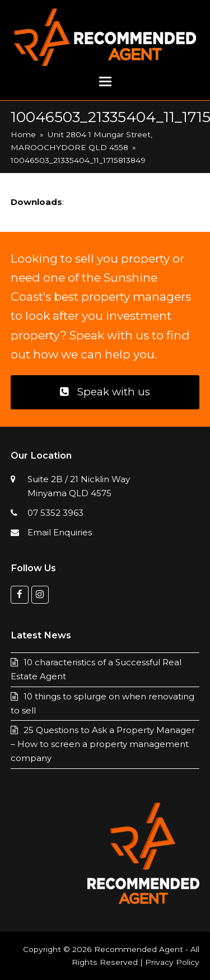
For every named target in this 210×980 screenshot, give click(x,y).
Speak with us (105, 392)
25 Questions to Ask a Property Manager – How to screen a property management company (103, 744)
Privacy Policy (172, 962)
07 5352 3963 (55, 513)
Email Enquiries (60, 532)
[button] (105, 82)
